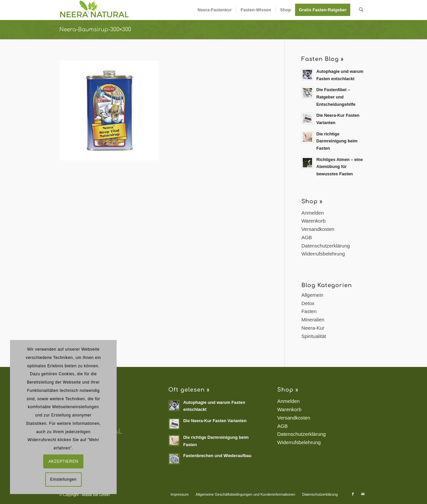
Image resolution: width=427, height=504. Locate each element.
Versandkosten (318, 229)
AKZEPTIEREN (63, 461)
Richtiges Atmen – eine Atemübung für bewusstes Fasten (340, 167)
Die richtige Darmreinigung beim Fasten (337, 141)
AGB (307, 237)
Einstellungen (63, 479)
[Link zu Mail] (363, 494)
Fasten (309, 311)
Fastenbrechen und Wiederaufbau (217, 456)
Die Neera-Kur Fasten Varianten (215, 421)
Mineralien (313, 320)
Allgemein (312, 295)
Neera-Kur (313, 328)
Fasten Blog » (322, 59)
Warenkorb (314, 221)
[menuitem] (215, 10)
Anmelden (313, 213)
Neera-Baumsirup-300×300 (95, 30)
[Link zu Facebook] (353, 494)
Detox (308, 303)
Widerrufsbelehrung (323, 254)
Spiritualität (314, 336)
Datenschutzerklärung (326, 246)
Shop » (312, 201)
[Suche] (361, 10)
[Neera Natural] (95, 10)
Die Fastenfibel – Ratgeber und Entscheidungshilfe (336, 97)
